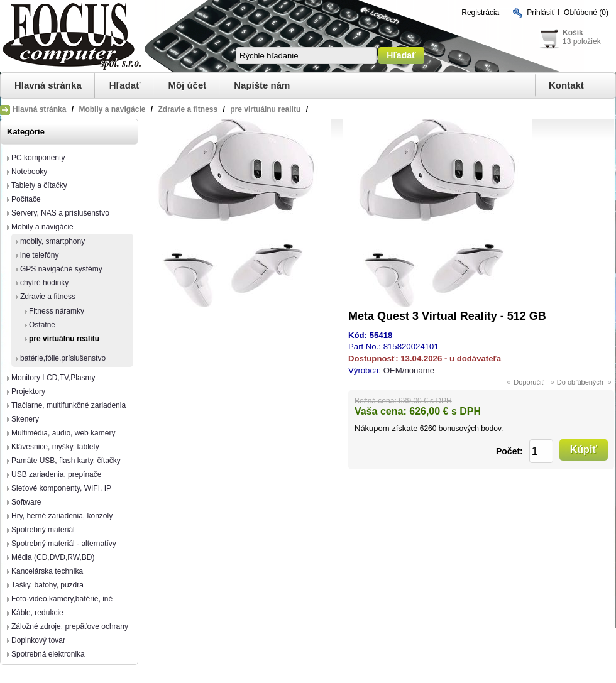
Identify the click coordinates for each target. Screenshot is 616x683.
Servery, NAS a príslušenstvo (60, 213)
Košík (573, 33)
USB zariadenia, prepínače (56, 474)
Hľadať (125, 85)
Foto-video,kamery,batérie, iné (62, 599)
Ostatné (42, 325)
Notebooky (29, 172)
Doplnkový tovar (38, 640)
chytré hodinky (44, 283)
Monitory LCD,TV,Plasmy (53, 378)
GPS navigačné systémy (61, 269)
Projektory (28, 391)
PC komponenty (38, 158)
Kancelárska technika (47, 571)
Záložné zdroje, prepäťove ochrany (70, 626)
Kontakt (566, 85)
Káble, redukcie (37, 613)
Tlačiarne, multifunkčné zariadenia (69, 405)
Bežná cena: (376, 401)
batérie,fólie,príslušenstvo (63, 358)
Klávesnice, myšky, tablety (55, 447)
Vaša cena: (381, 411)
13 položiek (582, 41)
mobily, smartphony (52, 241)
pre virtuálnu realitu (64, 339)
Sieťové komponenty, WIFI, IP (61, 488)
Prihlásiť (541, 13)
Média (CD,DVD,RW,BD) (53, 557)
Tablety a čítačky (39, 185)
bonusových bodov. (471, 429)
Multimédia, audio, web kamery (63, 433)
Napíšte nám (262, 85)
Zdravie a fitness (48, 297)
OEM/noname (409, 370)
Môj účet (187, 85)
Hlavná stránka (48, 85)
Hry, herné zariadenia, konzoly (62, 516)
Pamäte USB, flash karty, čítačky (66, 461)
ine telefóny (39, 255)
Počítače (26, 199)
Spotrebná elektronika (48, 654)
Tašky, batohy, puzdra (47, 585)
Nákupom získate (386, 428)
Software (26, 502)
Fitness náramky (57, 311)
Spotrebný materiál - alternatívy (64, 544)
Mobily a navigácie (42, 227)
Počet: (509, 451)
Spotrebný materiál (43, 530)
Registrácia (480, 13)
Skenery (25, 419)
